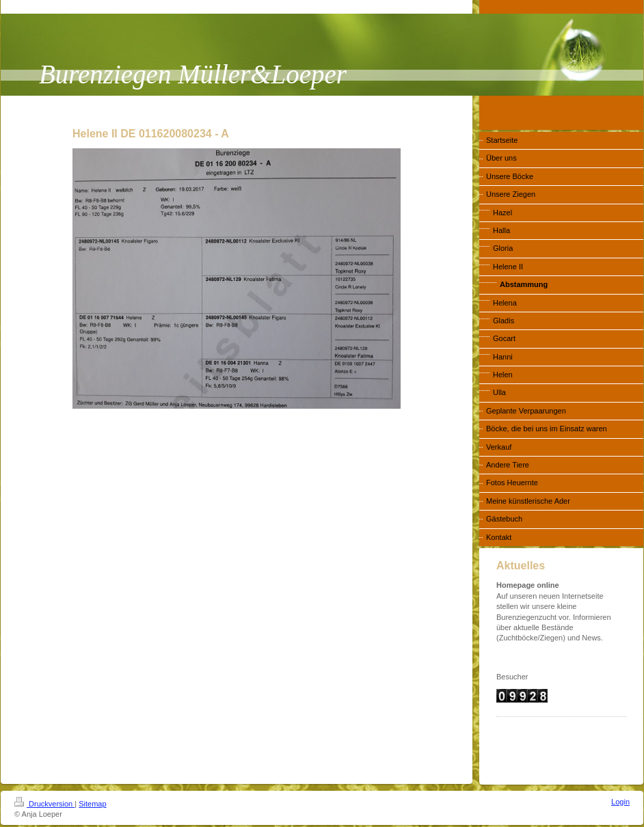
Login (620, 802)
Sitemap (92, 804)
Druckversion (44, 804)
